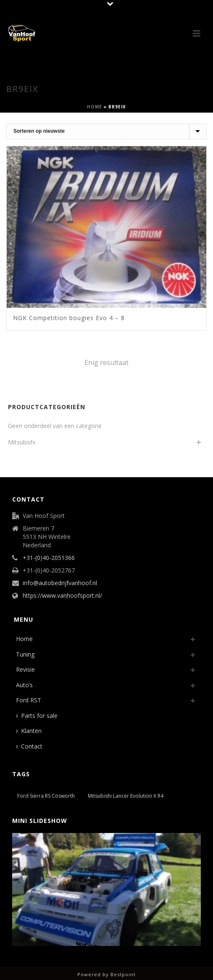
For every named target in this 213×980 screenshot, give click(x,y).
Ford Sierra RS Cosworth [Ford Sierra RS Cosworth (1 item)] (46, 796)
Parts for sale (37, 716)
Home (95, 107)
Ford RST (29, 700)
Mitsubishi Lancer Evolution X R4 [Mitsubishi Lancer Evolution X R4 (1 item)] (126, 796)
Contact (29, 746)
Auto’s (24, 685)
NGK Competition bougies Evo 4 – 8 (69, 318)
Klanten (29, 731)
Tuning (25, 654)
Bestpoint (123, 974)
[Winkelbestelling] (106, 131)
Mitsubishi (22, 442)
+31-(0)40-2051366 (49, 558)
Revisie (25, 669)
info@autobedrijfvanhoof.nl (60, 583)
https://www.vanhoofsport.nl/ (62, 596)
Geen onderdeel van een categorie (55, 426)
